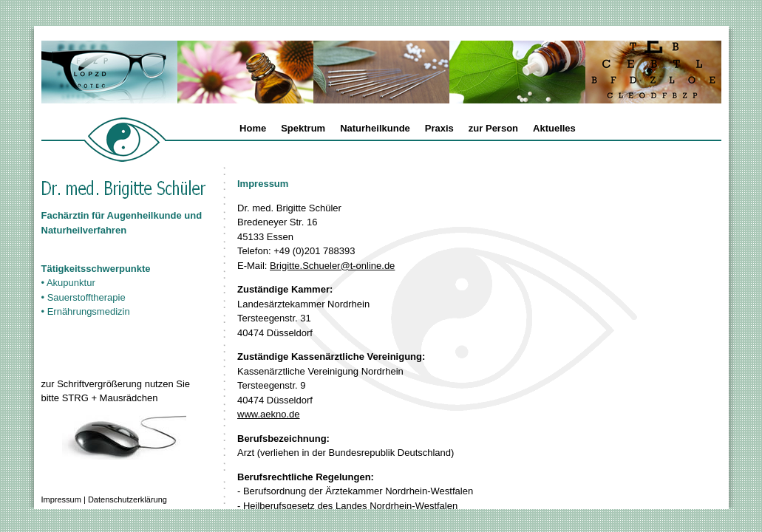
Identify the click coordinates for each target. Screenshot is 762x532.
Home (253, 128)
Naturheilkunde (375, 128)
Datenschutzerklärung (127, 499)
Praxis (439, 128)
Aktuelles (554, 128)
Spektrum (303, 128)
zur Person (493, 128)
